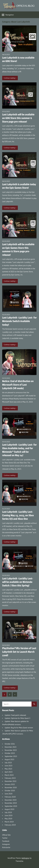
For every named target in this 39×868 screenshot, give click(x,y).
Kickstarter (6, 847)
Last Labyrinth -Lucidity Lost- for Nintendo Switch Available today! (19, 321)
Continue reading (9, 78)
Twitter (5, 838)
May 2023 (8, 769)
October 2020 (10, 790)
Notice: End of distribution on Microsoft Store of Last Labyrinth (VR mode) (18, 385)
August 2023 (9, 759)
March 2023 (9, 775)
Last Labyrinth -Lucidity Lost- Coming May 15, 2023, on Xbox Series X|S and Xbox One (18, 515)
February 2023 (10, 778)
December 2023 (11, 747)
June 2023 (8, 766)
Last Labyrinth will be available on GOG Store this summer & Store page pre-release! (18, 118)
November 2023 (11, 750)
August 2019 (9, 809)
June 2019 (8, 815)
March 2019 (9, 822)
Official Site (6, 835)
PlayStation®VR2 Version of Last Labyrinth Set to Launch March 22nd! (19, 652)
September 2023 (11, 756)
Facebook (6, 841)
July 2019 (8, 812)
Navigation (10, 15)
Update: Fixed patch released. (15, 715)
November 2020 (11, 787)
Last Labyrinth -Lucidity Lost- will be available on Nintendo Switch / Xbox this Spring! (18, 582)
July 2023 (8, 763)
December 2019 (11, 800)
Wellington (25, 858)
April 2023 (9, 772)
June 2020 (9, 794)
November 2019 (11, 803)
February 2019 (10, 825)
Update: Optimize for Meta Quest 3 (17, 718)
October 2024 (10, 744)
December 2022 (11, 781)
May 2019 (8, 819)
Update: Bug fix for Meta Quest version (19, 728)
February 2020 (10, 797)
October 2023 (10, 753)
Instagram (6, 844)
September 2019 (11, 806)
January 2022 (10, 784)
